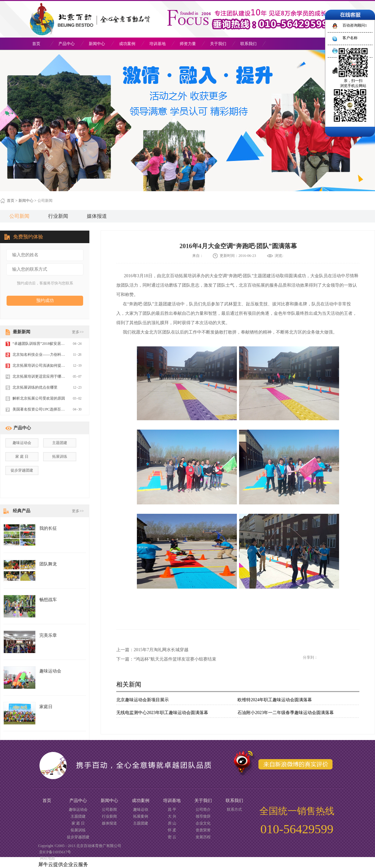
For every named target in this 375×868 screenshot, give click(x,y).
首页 (36, 44)
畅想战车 (48, 600)
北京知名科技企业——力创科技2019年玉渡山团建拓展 (57, 355)
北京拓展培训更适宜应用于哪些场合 (42, 376)
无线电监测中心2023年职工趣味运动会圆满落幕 (162, 713)
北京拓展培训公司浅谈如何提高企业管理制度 (50, 365)
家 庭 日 (22, 457)
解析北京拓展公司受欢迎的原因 (39, 398)
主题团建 (60, 443)
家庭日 (46, 707)
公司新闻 (45, 201)
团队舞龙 (48, 564)
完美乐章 (48, 635)
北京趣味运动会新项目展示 (142, 700)
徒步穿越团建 (22, 470)
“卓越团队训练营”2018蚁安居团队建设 (44, 344)
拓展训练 (60, 457)
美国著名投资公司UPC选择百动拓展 (42, 409)
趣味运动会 (22, 443)
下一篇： (166, 659)
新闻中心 (26, 201)
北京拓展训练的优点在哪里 (35, 387)
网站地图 (47, 858)
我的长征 (48, 528)
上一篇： (152, 650)
